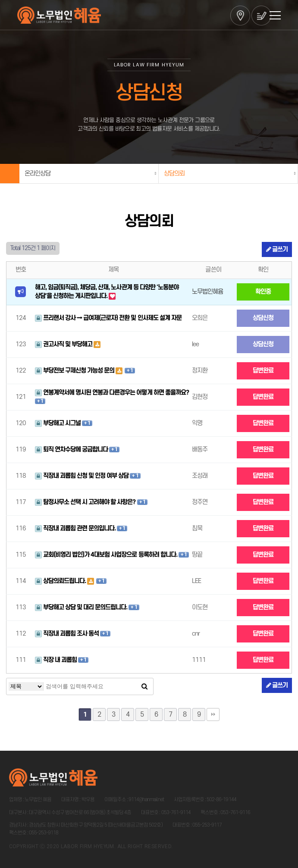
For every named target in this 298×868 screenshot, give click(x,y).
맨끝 (213, 714)
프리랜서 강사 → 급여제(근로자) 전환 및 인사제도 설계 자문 (108, 318)
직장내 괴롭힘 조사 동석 (68, 634)
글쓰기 (277, 249)
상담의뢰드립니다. (61, 581)
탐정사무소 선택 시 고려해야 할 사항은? (86, 502)
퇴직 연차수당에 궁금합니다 (72, 450)
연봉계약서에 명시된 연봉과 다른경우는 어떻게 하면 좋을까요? (112, 393)
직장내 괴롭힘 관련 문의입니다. (76, 528)
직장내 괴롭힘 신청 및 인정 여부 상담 (83, 476)
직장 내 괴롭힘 (56, 660)
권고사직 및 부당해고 (64, 344)
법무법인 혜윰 (59, 15)
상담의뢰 (174, 174)
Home (10, 174)
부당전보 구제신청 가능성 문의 (75, 371)
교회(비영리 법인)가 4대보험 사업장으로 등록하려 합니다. (107, 555)
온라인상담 (38, 174)
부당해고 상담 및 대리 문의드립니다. (82, 607)
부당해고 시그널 (58, 423)
